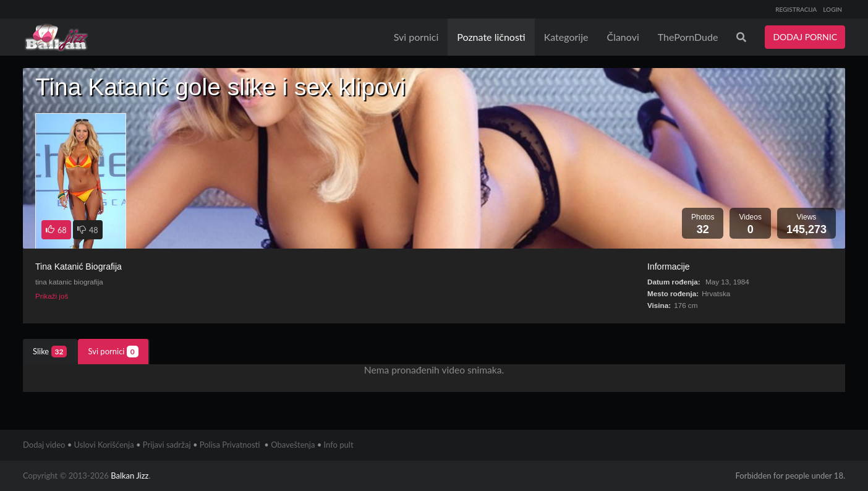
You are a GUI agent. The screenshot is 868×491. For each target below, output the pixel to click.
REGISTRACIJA (796, 9)
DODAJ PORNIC (805, 37)
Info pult (339, 445)
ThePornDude (688, 37)
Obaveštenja (293, 445)
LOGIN (832, 9)
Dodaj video (44, 445)
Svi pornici (416, 37)
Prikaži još (52, 296)
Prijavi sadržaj (167, 445)
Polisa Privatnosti (230, 445)
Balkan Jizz (130, 476)
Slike (50, 352)
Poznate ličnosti (491, 37)
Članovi (623, 37)
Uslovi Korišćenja (104, 445)
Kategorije (566, 37)
